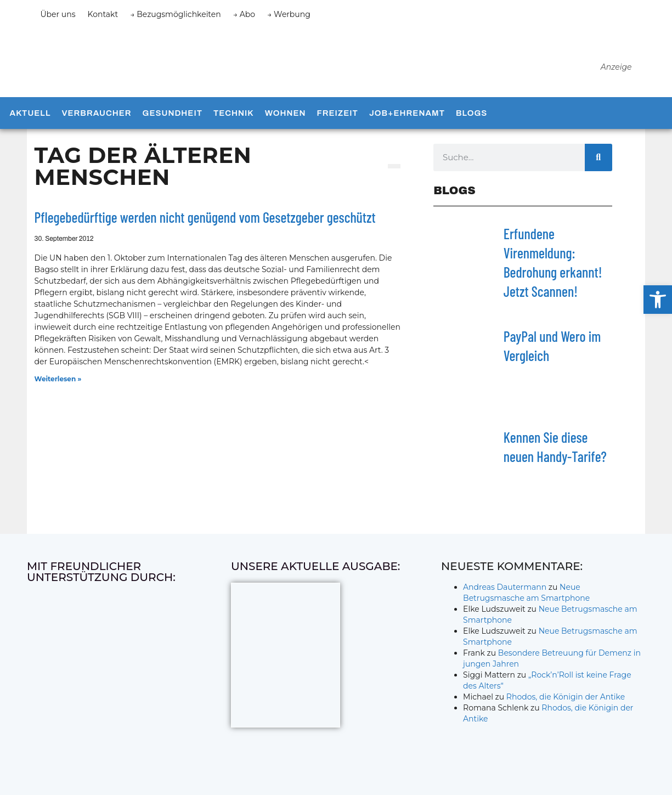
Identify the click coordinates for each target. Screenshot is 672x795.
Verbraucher (96, 121)
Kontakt (103, 14)
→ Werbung (289, 14)
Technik (234, 121)
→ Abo (244, 14)
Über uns (58, 14)
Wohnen (286, 121)
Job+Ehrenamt (407, 121)
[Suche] (598, 166)
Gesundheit (173, 121)
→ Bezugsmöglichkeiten (176, 14)
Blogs (471, 121)
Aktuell (30, 121)
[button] (658, 300)
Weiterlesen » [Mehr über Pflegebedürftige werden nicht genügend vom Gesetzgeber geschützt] (58, 387)
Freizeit (338, 121)
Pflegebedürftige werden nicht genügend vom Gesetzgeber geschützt (205, 226)
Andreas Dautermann (505, 595)
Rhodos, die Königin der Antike (566, 705)
